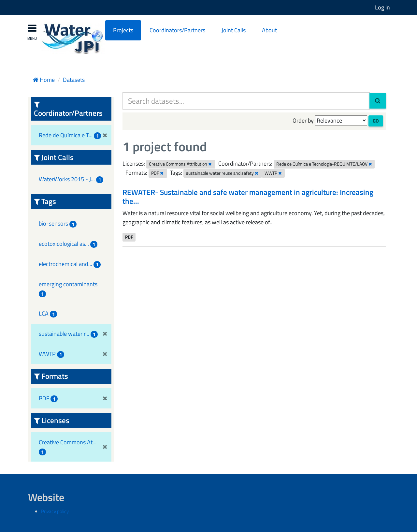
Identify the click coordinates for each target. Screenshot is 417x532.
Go (376, 121)
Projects (123, 30)
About (269, 30)
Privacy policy (55, 511)
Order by (303, 120)
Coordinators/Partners (177, 30)
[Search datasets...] (246, 101)
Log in (382, 7)
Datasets (74, 80)
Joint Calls (234, 30)
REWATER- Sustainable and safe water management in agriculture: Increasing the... (248, 197)
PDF (129, 237)
